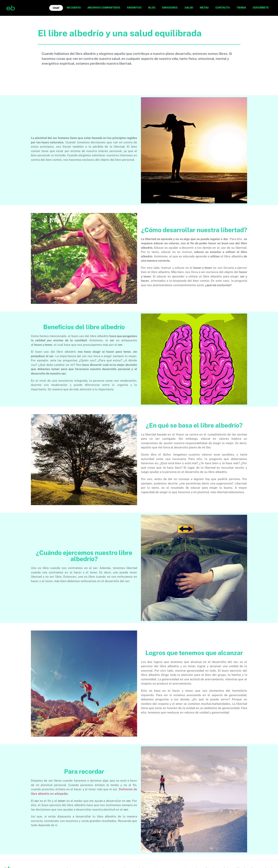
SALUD (189, 8)
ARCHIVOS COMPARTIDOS (104, 8)
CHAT (56, 8)
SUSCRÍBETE (261, 8)
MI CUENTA (74, 8)
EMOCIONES (170, 8)
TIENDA (241, 8)
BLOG (152, 8)
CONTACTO (223, 8)
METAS (204, 8)
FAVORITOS (134, 8)
